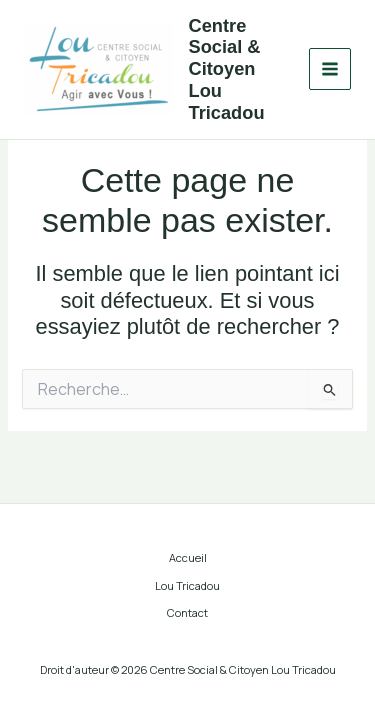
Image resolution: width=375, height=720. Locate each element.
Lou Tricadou (187, 585)
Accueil (188, 557)
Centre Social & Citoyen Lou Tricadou (227, 69)
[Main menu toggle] (330, 69)
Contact (187, 612)
